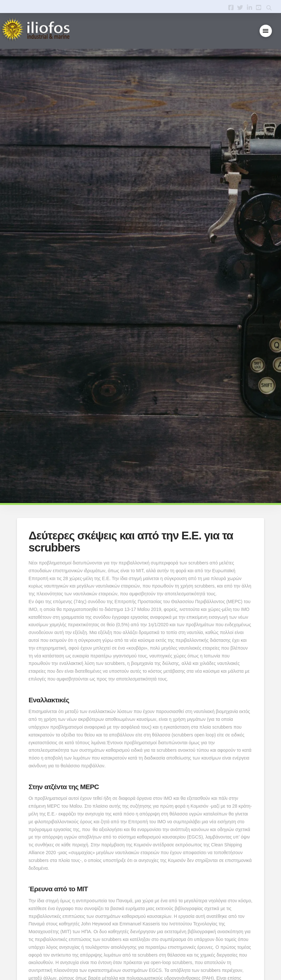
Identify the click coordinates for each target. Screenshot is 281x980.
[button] (266, 31)
